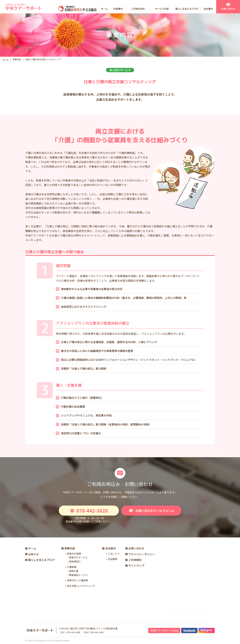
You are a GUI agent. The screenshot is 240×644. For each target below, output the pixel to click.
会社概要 (112, 559)
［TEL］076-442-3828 (69, 632)
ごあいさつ (114, 554)
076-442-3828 (89, 511)
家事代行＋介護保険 (77, 580)
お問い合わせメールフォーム (151, 511)
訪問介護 (73, 571)
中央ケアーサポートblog (164, 630)
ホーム (5, 59)
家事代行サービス (77, 557)
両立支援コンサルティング (81, 586)
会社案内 (109, 548)
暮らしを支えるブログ (40, 560)
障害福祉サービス (77, 575)
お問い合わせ (135, 548)
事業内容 (68, 548)
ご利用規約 (134, 560)
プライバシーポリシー (140, 554)
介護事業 (72, 567)
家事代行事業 (74, 554)
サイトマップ (135, 565)
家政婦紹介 (74, 561)
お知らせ (32, 554)
